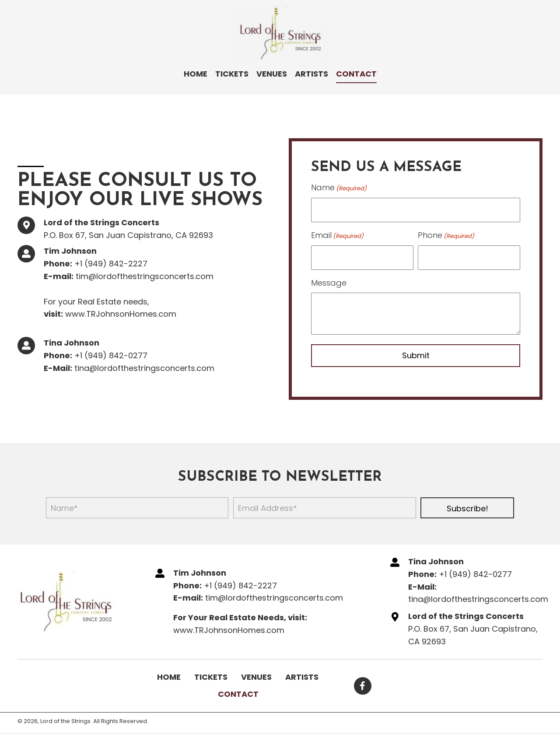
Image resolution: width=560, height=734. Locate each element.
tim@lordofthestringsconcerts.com (145, 274)
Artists (302, 673)
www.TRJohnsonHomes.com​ (121, 312)
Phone (446, 234)
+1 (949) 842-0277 (111, 354)
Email (337, 234)
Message (329, 279)
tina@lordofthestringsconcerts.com (144, 366)
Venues (256, 673)
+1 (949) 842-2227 (111, 262)
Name (339, 188)
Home (169, 673)
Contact (238, 690)
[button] (467, 504)
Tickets (211, 673)
